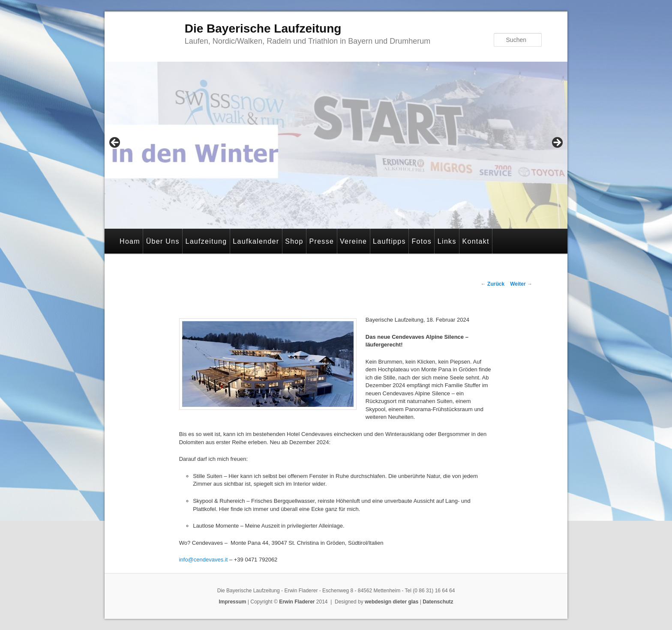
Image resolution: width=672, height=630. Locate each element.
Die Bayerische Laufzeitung (263, 28)
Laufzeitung (206, 241)
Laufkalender (256, 241)
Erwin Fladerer (297, 602)
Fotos (422, 241)
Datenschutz (438, 602)
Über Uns (163, 241)
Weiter (521, 284)
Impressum (232, 602)
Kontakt (475, 241)
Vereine (353, 241)
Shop (294, 241)
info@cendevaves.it (204, 560)
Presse (322, 241)
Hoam (130, 241)
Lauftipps (389, 241)
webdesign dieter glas (391, 602)
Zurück (493, 284)
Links (447, 241)
